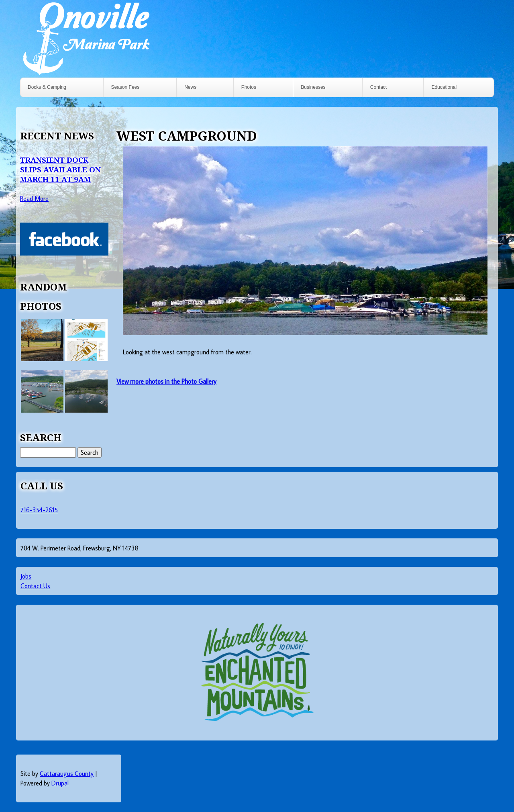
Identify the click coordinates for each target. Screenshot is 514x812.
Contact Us (35, 586)
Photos (249, 87)
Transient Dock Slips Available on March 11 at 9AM (60, 169)
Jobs (26, 576)
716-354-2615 (39, 510)
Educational (444, 87)
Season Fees (125, 87)
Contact (378, 87)
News (190, 87)
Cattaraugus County (67, 773)
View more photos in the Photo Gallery (166, 381)
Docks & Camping (47, 87)
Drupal (60, 783)
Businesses (313, 87)
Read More (34, 198)
